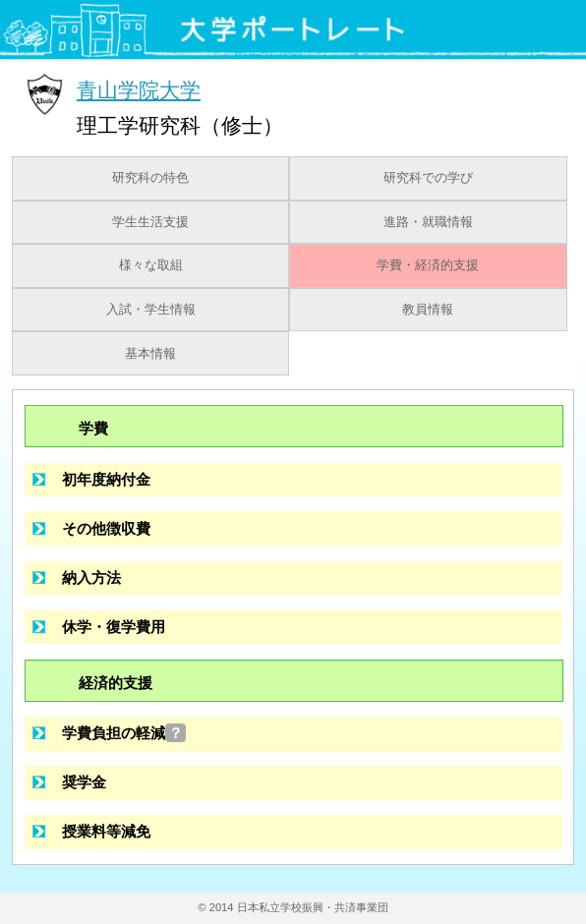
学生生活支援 (150, 222)
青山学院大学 (139, 90)
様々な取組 (151, 265)
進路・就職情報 (428, 222)
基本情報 (150, 354)
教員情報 (428, 310)
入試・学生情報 (151, 310)
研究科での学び (428, 178)
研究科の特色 (150, 178)
